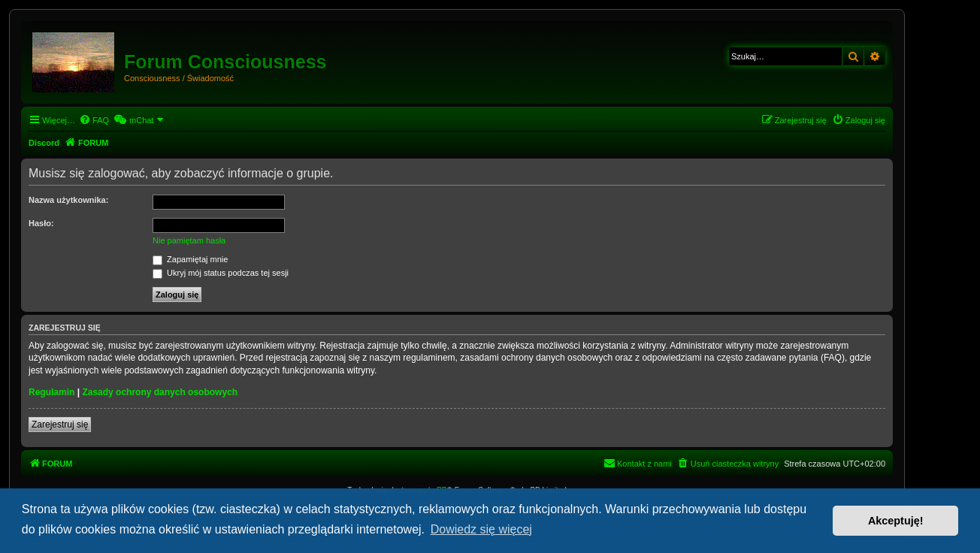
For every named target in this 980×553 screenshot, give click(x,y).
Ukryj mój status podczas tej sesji (221, 273)
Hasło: (41, 223)
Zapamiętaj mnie (190, 259)
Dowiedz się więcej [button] (481, 529)
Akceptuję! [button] (896, 521)
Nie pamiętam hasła (189, 240)
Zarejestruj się (60, 425)
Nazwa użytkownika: (68, 200)
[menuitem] (94, 120)
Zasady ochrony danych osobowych (160, 392)
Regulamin (51, 392)
